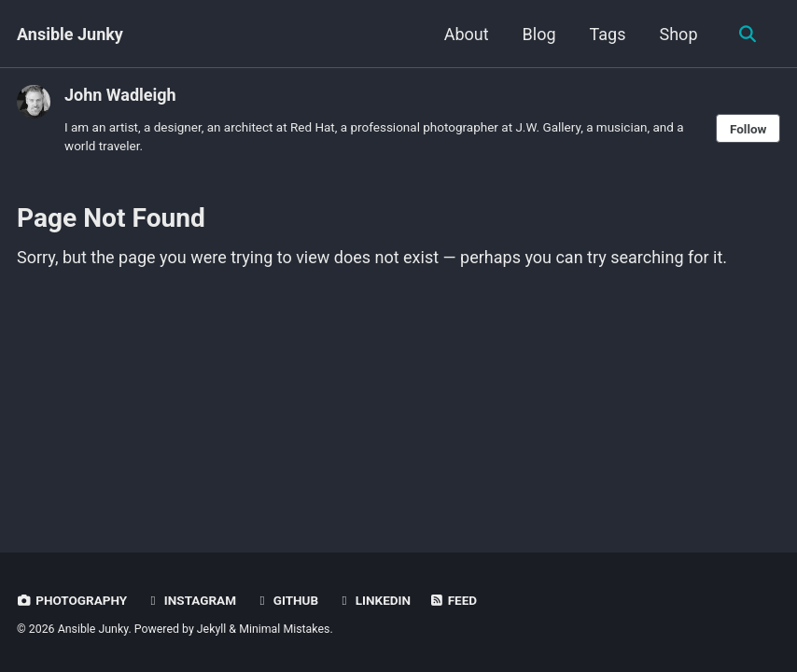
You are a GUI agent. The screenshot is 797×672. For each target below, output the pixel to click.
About (467, 34)
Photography (72, 600)
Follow (748, 129)
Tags (608, 34)
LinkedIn (374, 600)
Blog (539, 34)
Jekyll (212, 629)
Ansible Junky (70, 34)
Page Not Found (111, 218)
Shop (679, 34)
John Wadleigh (120, 95)
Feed (453, 600)
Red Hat (313, 127)
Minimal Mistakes (284, 629)
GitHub (286, 600)
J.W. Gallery (548, 127)
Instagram (191, 600)
